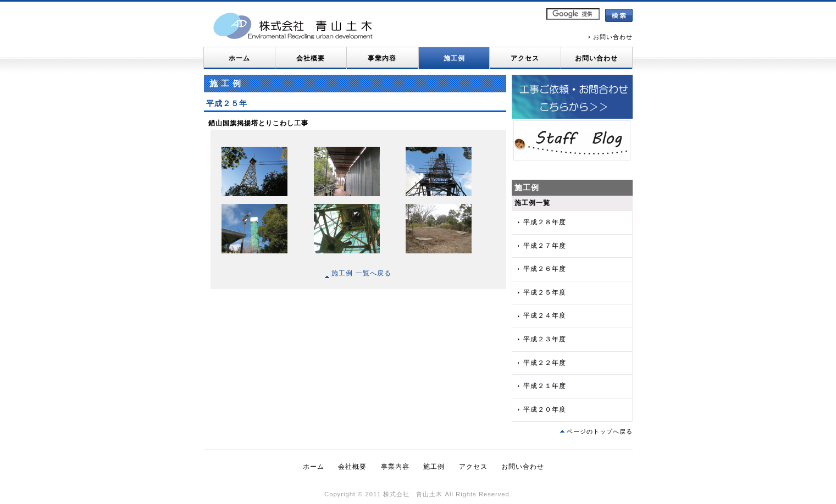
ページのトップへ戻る (600, 431)
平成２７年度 (545, 246)
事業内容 (382, 58)
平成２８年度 (545, 222)
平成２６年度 (545, 269)
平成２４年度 (545, 315)
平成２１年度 (545, 386)
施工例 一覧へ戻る (358, 273)
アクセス (525, 58)
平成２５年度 (545, 292)
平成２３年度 (545, 339)
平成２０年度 (545, 409)
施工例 (454, 58)
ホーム (239, 58)
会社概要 (311, 58)
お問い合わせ (613, 37)
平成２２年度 (545, 363)
